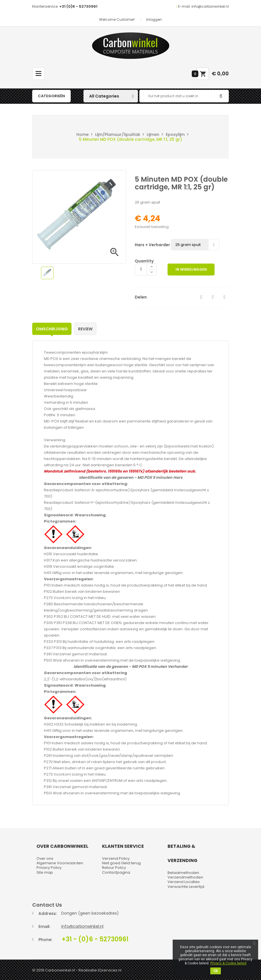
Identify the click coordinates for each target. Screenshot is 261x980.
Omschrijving (52, 329)
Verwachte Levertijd (186, 887)
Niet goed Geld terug (121, 863)
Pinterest (225, 297)
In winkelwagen (192, 269)
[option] (47, 273)
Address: (48, 913)
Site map (45, 872)
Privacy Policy (49, 868)
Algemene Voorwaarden (60, 863)
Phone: (45, 940)
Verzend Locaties (184, 882)
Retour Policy (114, 868)
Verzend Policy (116, 858)
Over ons (45, 858)
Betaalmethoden (183, 873)
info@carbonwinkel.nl (82, 926)
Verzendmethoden (185, 877)
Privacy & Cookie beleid (228, 963)
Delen (201, 297)
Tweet (213, 297)
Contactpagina (116, 872)
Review (85, 329)
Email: (44, 927)
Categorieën (51, 96)
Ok (216, 971)
